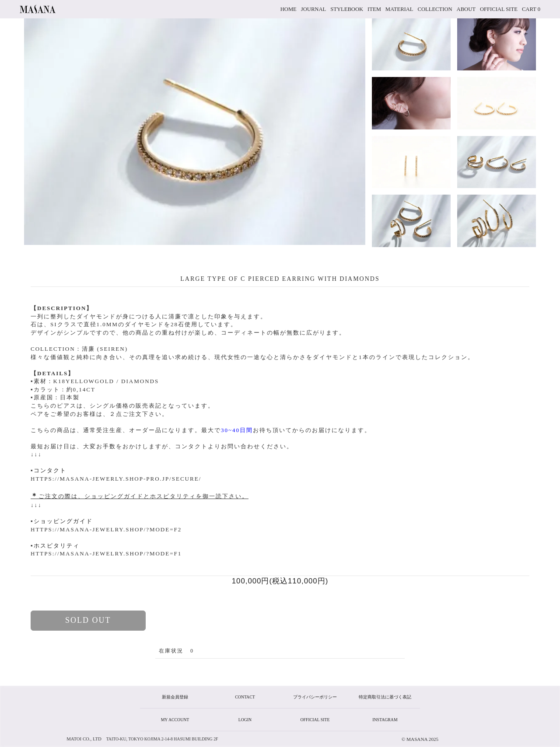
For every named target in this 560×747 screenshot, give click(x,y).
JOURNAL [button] (313, 9)
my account (175, 720)
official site (499, 9)
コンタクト (50, 470)
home (289, 9)
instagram (385, 720)
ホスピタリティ (57, 546)
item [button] (374, 9)
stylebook (347, 9)
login (245, 720)
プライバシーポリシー (315, 697)
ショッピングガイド (63, 521)
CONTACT (245, 697)
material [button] (399, 9)
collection (435, 9)
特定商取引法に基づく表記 (385, 697)
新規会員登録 (175, 697)
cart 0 (531, 9)
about (466, 9)
